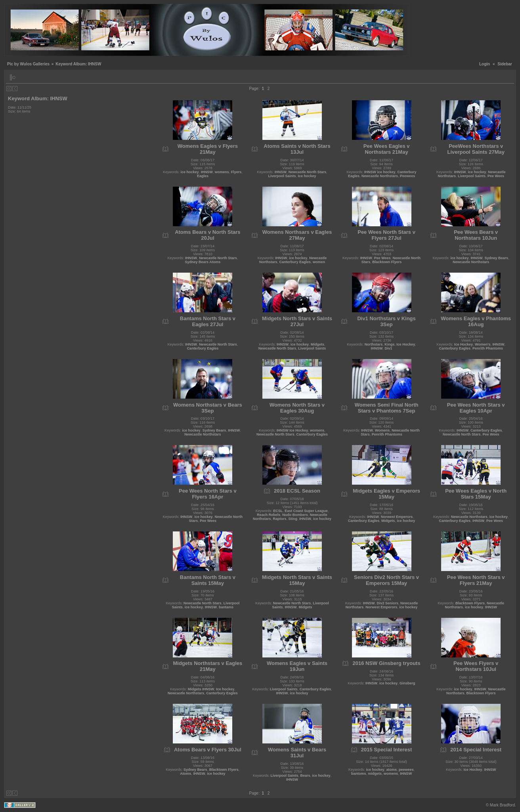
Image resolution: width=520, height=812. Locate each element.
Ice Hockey (406, 344)
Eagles (203, 176)
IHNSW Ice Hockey (292, 430)
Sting (293, 519)
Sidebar (505, 64)
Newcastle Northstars (380, 176)
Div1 (389, 348)
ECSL (278, 511)
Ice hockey (307, 176)
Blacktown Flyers (387, 262)
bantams (226, 607)
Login (485, 64)
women (319, 262)
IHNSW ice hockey (380, 172)
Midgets (317, 344)
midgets (375, 774)
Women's (483, 344)
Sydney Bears (496, 258)
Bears (305, 776)
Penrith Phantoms (488, 348)
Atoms (185, 774)
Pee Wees (496, 176)
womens (222, 172)
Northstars (374, 344)
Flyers (236, 172)
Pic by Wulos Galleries (28, 64)
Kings (389, 344)
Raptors (279, 519)
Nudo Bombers (295, 515)
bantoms (359, 774)
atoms (392, 770)
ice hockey (190, 172)
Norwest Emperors (397, 517)
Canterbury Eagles (295, 262)
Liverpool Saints (282, 176)
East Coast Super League (306, 511)
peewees (406, 770)
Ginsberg (407, 683)
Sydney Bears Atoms (203, 262)
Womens (382, 430)
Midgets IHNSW (201, 689)
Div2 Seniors (388, 603)
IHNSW (207, 172)
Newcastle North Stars (308, 172)
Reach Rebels (269, 515)
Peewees (407, 176)
